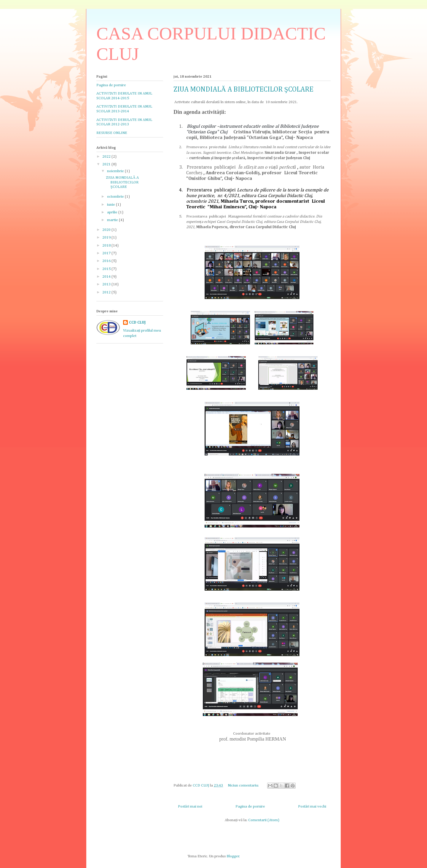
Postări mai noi (190, 807)
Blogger (233, 856)
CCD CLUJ (137, 323)
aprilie (113, 212)
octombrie (116, 197)
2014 (107, 277)
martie (113, 220)
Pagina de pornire (250, 807)
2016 (107, 261)
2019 (107, 238)
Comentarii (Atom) (264, 820)
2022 (107, 157)
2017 (107, 253)
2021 (107, 164)
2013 (107, 284)
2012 (107, 292)
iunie (111, 205)
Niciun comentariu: (244, 785)
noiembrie (116, 171)
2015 (107, 269)
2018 (107, 246)
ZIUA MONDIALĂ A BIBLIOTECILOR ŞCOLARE (243, 89)
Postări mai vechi (312, 807)
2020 (107, 230)
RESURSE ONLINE (112, 133)
